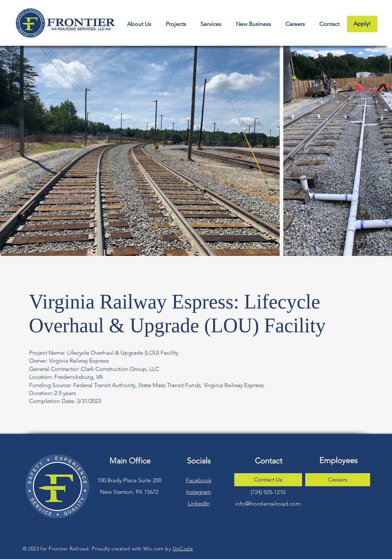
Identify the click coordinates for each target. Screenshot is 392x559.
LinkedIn (199, 503)
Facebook (199, 480)
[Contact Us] (268, 480)
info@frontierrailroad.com (268, 504)
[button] (253, 24)
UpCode (183, 549)
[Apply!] (362, 24)
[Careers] (338, 480)
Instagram (199, 492)
